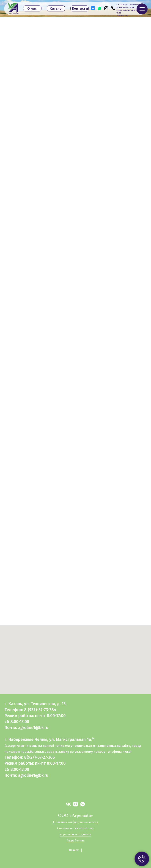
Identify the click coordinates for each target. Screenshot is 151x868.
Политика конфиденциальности (75, 822)
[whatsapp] (83, 804)
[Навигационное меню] (142, 9)
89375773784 (128, 7)
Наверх (75, 850)
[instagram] (75, 804)
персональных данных (75, 834)
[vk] (68, 804)
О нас (32, 8)
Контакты (80, 8)
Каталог (56, 8)
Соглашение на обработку (75, 828)
